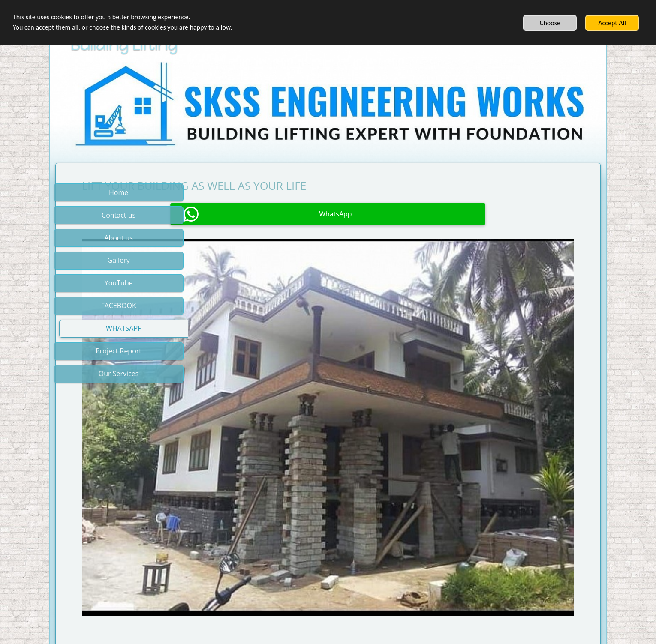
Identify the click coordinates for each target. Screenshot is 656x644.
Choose (550, 23)
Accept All (612, 23)
